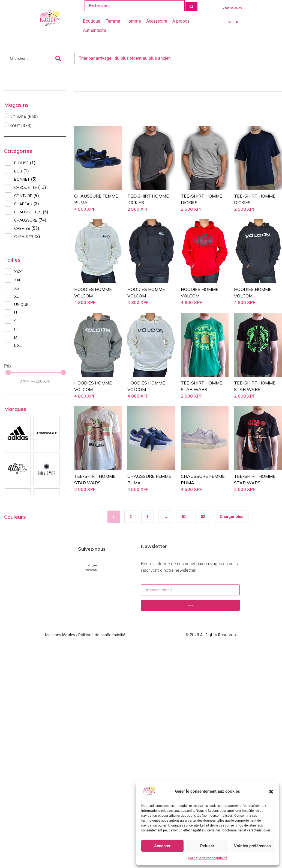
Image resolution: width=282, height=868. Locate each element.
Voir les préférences (252, 846)
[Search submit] (191, 5)
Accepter (162, 846)
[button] (271, 792)
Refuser (207, 846)
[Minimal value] (36, 372)
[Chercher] (29, 58)
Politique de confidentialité (208, 858)
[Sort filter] (125, 58)
